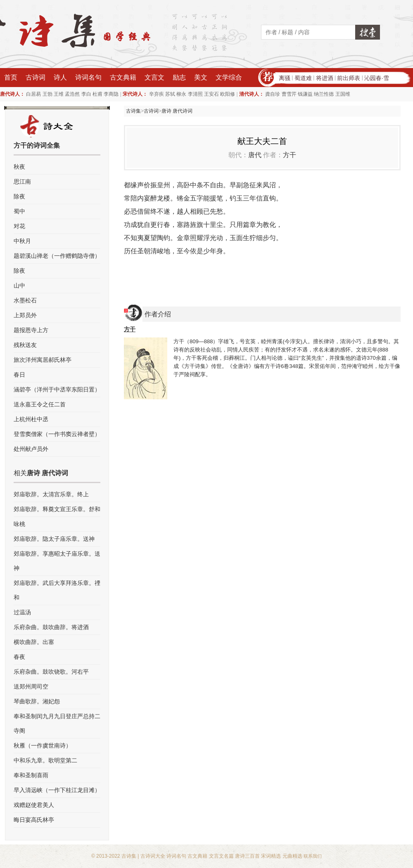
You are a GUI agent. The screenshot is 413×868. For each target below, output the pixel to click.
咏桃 (19, 524)
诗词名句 (88, 77)
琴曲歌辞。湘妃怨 (37, 701)
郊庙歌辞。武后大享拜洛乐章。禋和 (57, 590)
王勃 (47, 94)
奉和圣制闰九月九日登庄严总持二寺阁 (57, 723)
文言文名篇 (221, 856)
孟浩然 (72, 94)
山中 (19, 285)
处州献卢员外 (31, 449)
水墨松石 (25, 300)
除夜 (19, 196)
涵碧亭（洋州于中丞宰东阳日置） (57, 389)
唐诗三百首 (247, 856)
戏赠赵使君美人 (34, 805)
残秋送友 (25, 345)
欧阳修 (228, 94)
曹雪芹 (289, 94)
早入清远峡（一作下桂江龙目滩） (57, 790)
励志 (179, 77)
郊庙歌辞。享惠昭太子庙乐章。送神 (57, 561)
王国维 (343, 94)
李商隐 (111, 94)
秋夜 (19, 167)
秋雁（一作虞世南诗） (43, 745)
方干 (290, 155)
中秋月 (22, 241)
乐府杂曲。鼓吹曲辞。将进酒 (51, 627)
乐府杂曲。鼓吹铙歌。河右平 (51, 672)
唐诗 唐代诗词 (177, 111)
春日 (19, 375)
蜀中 (19, 211)
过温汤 (22, 612)
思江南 (22, 182)
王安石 (211, 94)
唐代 (255, 155)
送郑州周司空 (31, 686)
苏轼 (170, 94)
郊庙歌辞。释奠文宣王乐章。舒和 (57, 509)
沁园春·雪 (377, 78)
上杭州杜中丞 (31, 419)
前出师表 (349, 78)
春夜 (19, 657)
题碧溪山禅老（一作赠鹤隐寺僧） (57, 256)
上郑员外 (25, 315)
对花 (19, 226)
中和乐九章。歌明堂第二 (45, 760)
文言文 (154, 77)
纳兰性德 (324, 94)
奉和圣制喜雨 (31, 775)
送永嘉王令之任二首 (40, 404)
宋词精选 (271, 856)
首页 (11, 77)
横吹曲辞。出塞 (34, 642)
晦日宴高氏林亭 (34, 820)
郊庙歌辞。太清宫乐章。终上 (51, 494)
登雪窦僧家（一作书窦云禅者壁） (57, 434)
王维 (59, 94)
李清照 (195, 94)
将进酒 (325, 78)
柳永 (181, 94)
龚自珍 (273, 94)
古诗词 (36, 77)
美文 (201, 77)
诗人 (60, 77)
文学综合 (229, 77)
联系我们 (313, 856)
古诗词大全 (153, 856)
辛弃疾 (157, 94)
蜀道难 (303, 78)
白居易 (33, 94)
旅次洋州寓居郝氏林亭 (43, 360)
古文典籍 (123, 77)
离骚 (285, 78)
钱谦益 (305, 94)
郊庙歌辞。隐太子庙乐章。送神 (54, 539)
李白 (86, 94)
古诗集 (133, 111)
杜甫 (97, 94)
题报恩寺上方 (31, 330)
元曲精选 (292, 856)
